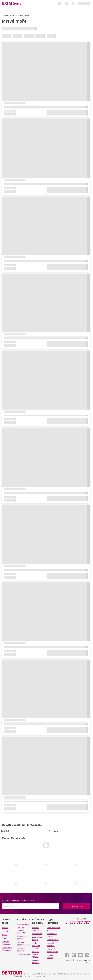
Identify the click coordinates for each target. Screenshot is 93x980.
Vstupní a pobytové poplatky (36, 954)
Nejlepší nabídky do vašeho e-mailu (18, 901)
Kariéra (5, 935)
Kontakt (5, 928)
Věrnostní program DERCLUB (21, 930)
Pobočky (5, 931)
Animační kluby (53, 940)
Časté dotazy (37, 934)
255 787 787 (79, 922)
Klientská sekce (23, 924)
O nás (4, 938)
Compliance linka (24, 954)
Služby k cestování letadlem (36, 946)
